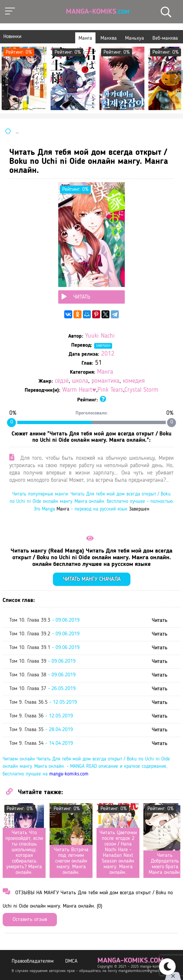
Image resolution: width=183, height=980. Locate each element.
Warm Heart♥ (79, 390)
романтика (105, 381)
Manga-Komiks (98, 12)
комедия (134, 381)
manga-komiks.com (69, 774)
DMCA (71, 961)
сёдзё (62, 381)
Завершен (103, 346)
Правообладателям (33, 961)
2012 (108, 354)
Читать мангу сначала (92, 579)
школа (80, 381)
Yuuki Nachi (100, 336)
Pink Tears (110, 390)
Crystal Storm (141, 390)
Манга (105, 372)
